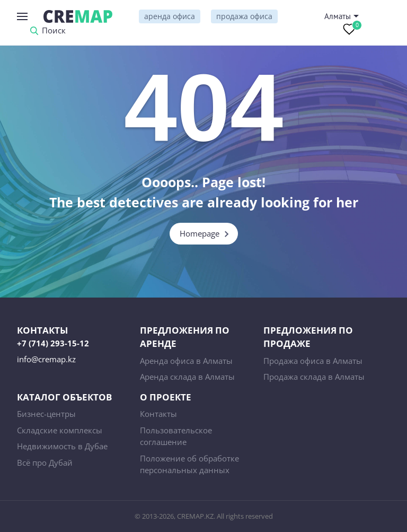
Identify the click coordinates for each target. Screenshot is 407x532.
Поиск (54, 31)
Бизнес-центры (46, 414)
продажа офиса (244, 16)
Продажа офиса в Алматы (313, 361)
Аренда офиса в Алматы (186, 361)
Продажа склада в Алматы (314, 377)
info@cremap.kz (46, 359)
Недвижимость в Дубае (62, 446)
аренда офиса (170, 16)
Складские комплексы (60, 430)
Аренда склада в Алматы (187, 377)
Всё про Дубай (45, 463)
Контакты (158, 414)
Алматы (338, 16)
